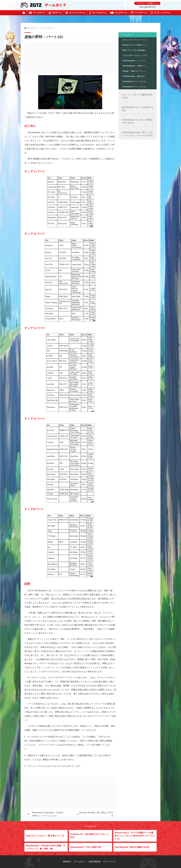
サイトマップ (109, 862)
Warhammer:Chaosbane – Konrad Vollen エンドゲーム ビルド (47, 814)
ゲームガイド (33, 28)
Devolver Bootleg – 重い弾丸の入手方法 (91, 814)
